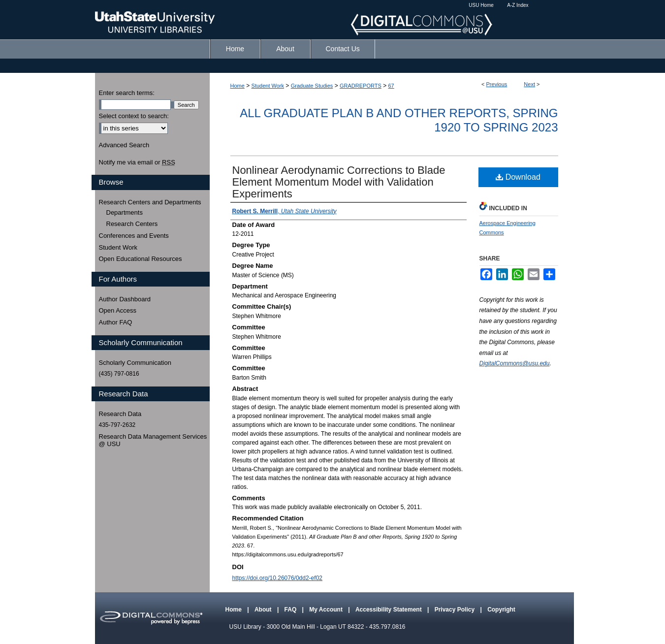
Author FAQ (116, 322)
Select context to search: (134, 116)
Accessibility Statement (389, 610)
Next (529, 84)
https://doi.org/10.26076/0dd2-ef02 (277, 578)
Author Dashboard (125, 299)
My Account (327, 610)
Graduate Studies (312, 86)
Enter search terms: (127, 93)
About (264, 610)
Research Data (120, 414)
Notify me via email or (137, 162)
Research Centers (132, 224)
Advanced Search (124, 145)
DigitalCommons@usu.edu (515, 363)
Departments (125, 212)
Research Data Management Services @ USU (153, 440)
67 (391, 86)
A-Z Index (518, 5)
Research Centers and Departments (150, 202)
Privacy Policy (456, 610)
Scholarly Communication (135, 363)
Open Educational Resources (141, 259)
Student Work (268, 86)
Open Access (118, 310)
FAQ (291, 610)
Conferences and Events (134, 236)
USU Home (481, 5)
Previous (497, 84)
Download (518, 177)
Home (237, 86)
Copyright (501, 610)
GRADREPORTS (361, 86)
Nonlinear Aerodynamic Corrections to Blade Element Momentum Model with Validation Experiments (339, 182)
